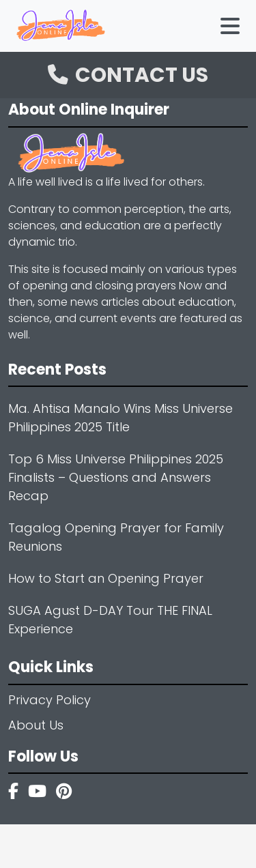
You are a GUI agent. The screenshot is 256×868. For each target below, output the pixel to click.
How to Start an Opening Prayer (106, 578)
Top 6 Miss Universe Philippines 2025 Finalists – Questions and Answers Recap (116, 477)
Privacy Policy (49, 700)
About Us (36, 725)
